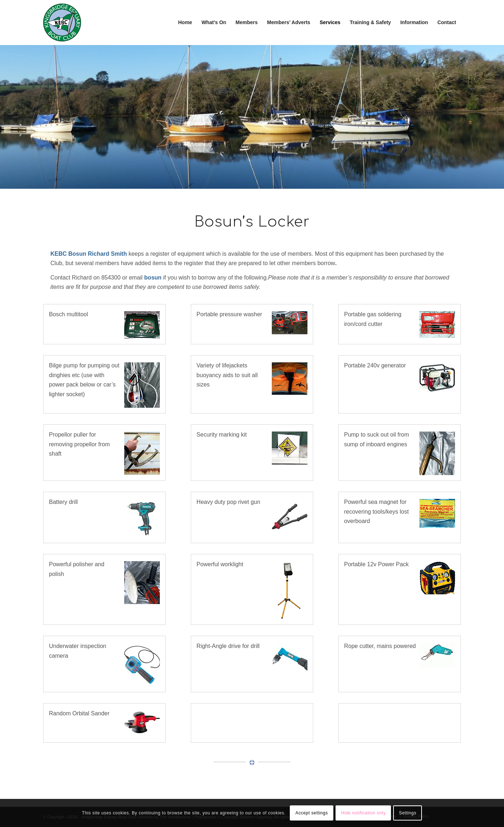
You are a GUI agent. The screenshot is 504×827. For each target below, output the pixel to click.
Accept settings (312, 813)
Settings (408, 813)
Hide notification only (363, 813)
